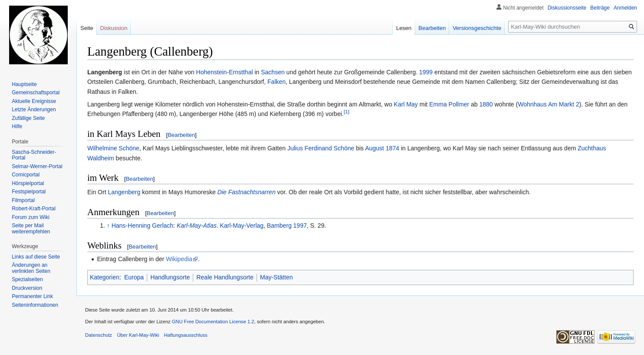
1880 (486, 104)
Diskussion (114, 28)
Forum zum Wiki (31, 217)
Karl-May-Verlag (241, 226)
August (375, 148)
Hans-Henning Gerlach (142, 226)
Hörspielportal (28, 183)
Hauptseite (24, 84)
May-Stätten (276, 277)
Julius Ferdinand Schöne (321, 148)
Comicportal (26, 175)
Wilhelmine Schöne (113, 148)
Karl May (406, 104)
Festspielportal (29, 192)
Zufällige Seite (28, 118)
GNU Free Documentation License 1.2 (213, 322)
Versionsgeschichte (477, 28)
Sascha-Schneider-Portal (34, 155)
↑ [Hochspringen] (108, 226)
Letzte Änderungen (34, 109)
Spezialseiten (27, 279)
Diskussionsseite (567, 8)
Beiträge (600, 8)
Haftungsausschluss (186, 335)
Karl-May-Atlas (197, 226)
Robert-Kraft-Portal (34, 209)
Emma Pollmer (449, 104)
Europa (134, 277)
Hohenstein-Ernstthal (225, 72)
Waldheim (101, 158)
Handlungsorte (170, 277)
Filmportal (23, 200)
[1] (346, 112)
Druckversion (27, 288)
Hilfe (17, 126)
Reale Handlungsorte (225, 277)
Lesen (404, 28)
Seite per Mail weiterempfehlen (31, 229)
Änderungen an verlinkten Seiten (31, 268)
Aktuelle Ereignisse (34, 101)
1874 (392, 148)
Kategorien (105, 277)
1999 (426, 72)
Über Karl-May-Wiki (138, 335)
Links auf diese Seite (36, 257)
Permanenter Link (32, 296)
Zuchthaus (592, 148)
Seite (87, 28)
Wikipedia (179, 259)
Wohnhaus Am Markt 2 (548, 104)
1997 (300, 226)
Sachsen (273, 72)
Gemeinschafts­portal (36, 93)
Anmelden (625, 8)
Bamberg (279, 226)
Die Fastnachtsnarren (247, 192)
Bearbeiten (181, 135)
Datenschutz (99, 335)
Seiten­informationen (35, 305)
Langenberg (124, 192)
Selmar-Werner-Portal (37, 166)
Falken (277, 82)
